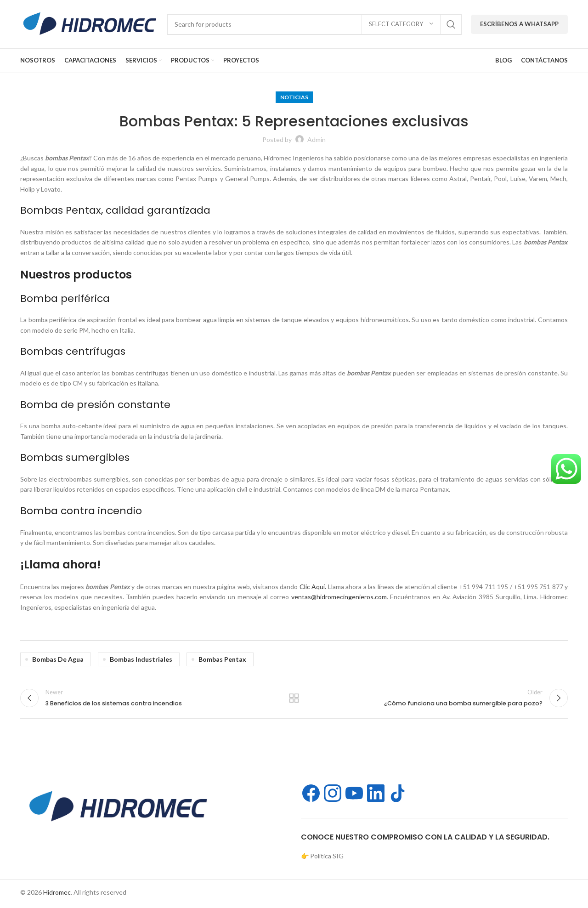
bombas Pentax (222, 659)
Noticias (294, 97)
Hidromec (57, 895)
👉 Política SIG (322, 859)
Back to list (294, 699)
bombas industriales (141, 659)
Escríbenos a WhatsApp (519, 24)
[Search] (314, 24)
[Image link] (117, 809)
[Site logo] (89, 23)
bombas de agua (58, 659)
